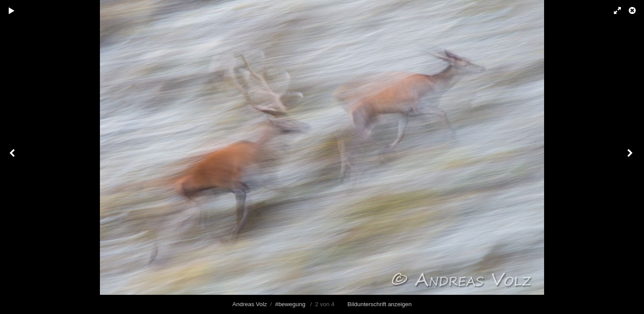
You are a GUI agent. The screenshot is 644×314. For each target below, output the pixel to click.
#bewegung (290, 304)
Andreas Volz (250, 304)
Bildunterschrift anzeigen (379, 304)
